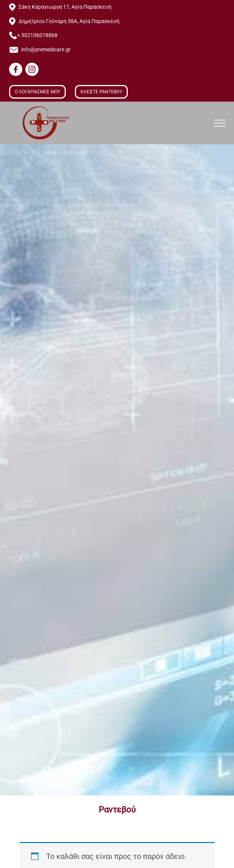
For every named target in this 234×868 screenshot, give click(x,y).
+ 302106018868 (37, 35)
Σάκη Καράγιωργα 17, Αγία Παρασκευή (65, 7)
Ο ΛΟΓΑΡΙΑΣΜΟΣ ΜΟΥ (37, 92)
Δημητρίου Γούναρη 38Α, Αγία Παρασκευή (69, 21)
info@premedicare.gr (46, 50)
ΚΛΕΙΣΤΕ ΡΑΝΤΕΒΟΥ (101, 92)
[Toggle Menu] (220, 123)
